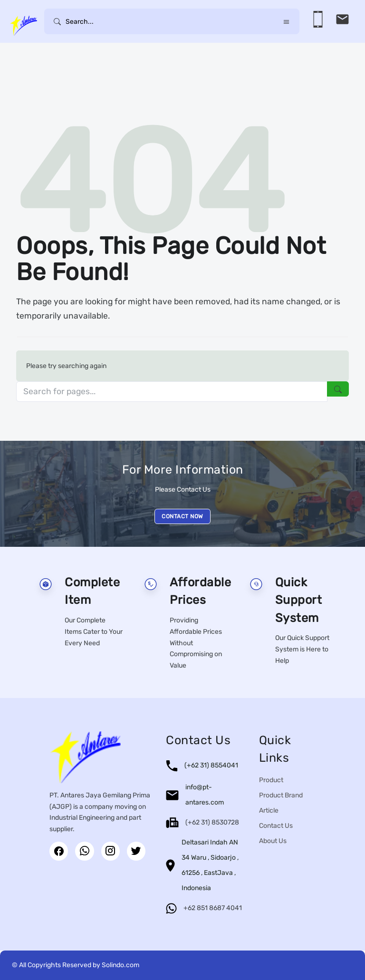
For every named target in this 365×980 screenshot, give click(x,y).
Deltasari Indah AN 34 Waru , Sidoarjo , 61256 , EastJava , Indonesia (210, 865)
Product (271, 780)
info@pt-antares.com (205, 795)
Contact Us (276, 826)
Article (269, 810)
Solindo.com (120, 965)
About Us (273, 841)
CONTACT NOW (182, 516)
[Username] (172, 21)
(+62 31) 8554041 (211, 765)
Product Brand (281, 795)
